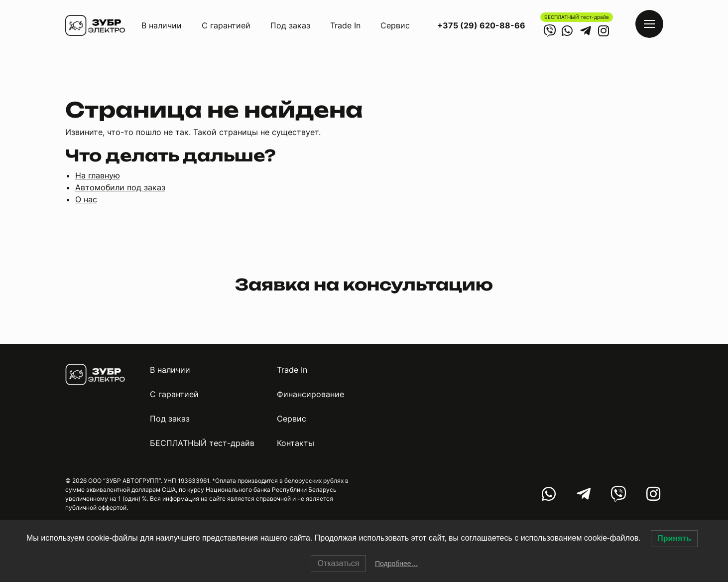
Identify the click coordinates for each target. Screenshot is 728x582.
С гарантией (226, 25)
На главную (98, 175)
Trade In (345, 25)
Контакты (296, 443)
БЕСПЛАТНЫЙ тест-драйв (577, 17)
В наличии (162, 25)
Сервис (395, 25)
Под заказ (290, 25)
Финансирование (310, 394)
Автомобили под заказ (120, 187)
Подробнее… (397, 564)
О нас (86, 199)
